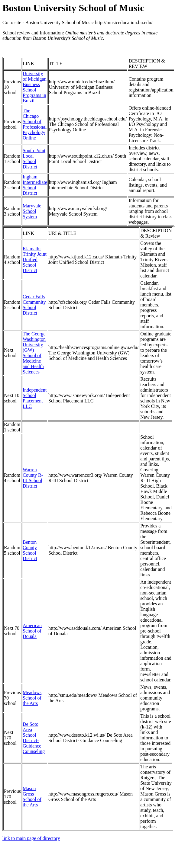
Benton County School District (30, 550)
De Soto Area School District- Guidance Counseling (34, 738)
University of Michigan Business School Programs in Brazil (35, 87)
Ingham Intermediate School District (35, 185)
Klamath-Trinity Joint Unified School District (35, 259)
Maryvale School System (32, 211)
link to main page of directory (31, 838)
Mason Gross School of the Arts (32, 797)
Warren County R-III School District (33, 478)
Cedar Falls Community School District (34, 305)
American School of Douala (32, 631)
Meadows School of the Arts (32, 698)
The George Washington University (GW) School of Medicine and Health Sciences (34, 353)
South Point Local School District (34, 159)
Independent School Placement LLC (35, 398)
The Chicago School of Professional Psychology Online (35, 124)
